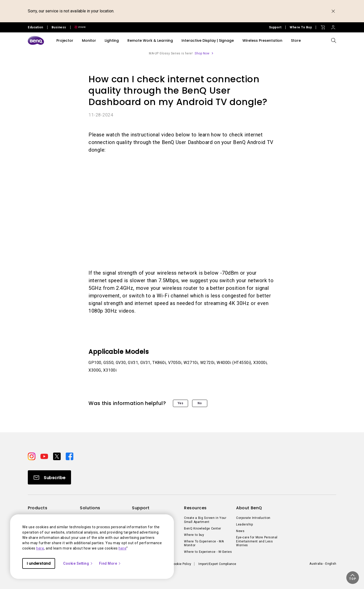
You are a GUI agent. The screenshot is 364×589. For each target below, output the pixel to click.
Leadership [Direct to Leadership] (244, 524)
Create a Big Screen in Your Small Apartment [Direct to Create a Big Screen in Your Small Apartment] (205, 520)
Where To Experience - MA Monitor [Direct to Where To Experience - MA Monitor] (204, 543)
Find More (110, 563)
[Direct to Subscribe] (49, 477)
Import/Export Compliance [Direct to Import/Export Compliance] (217, 564)
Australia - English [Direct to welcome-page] (323, 564)
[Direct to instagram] (32, 456)
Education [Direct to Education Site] (36, 27)
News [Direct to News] (240, 531)
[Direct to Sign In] (333, 26)
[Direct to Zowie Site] (78, 27)
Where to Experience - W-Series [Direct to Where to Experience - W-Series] (208, 552)
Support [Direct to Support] (275, 27)
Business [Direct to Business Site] (59, 27)
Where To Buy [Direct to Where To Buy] (301, 27)
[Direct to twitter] (57, 456)
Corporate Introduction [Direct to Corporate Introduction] (253, 518)
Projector (65, 40)
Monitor (89, 40)
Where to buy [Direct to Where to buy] (194, 535)
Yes (181, 403)
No (200, 403)
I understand (39, 563)
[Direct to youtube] (45, 456)
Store (296, 40)
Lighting (112, 40)
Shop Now (202, 53)
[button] (353, 578)
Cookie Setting (78, 563)
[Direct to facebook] (70, 456)
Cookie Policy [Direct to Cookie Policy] (181, 564)
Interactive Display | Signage (208, 40)
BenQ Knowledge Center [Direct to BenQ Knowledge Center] (203, 529)
